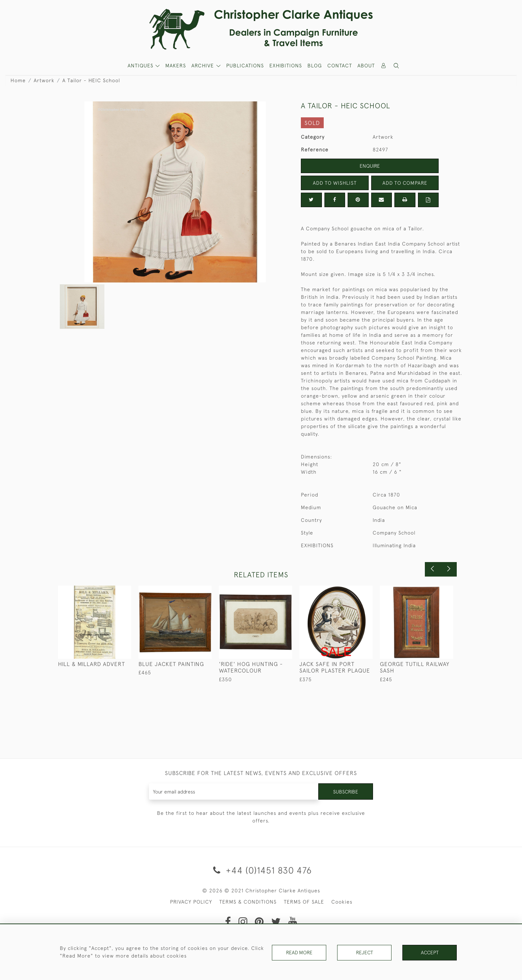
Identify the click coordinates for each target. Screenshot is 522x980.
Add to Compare (405, 183)
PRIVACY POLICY (191, 902)
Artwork (44, 80)
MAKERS (176, 66)
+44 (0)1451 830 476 (261, 870)
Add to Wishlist (335, 183)
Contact (340, 66)
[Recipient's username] (234, 791)
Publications (245, 66)
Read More (299, 952)
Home (18, 80)
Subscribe (345, 791)
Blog (315, 66)
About (366, 66)
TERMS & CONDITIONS (248, 902)
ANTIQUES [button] (141, 66)
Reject (364, 952)
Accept (430, 952)
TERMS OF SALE (304, 902)
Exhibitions (286, 66)
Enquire (370, 166)
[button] (397, 66)
